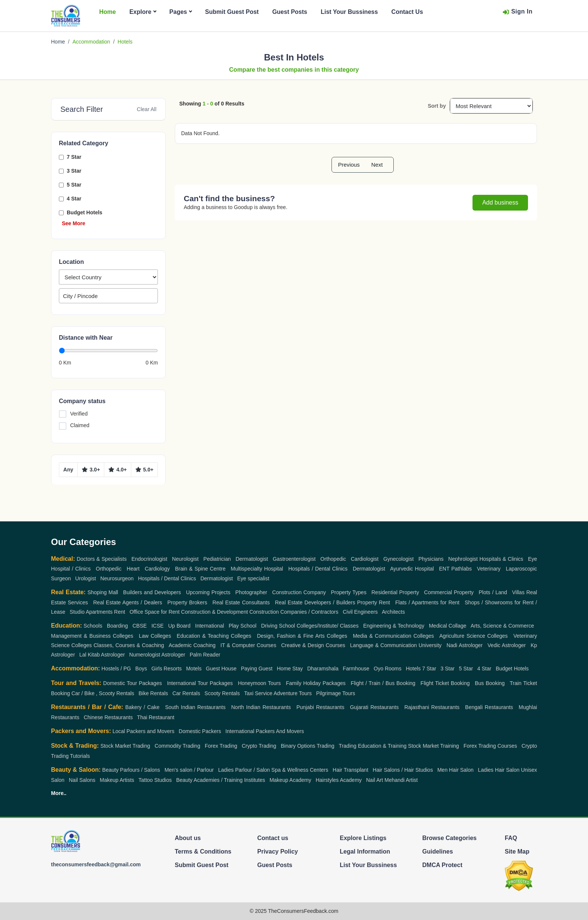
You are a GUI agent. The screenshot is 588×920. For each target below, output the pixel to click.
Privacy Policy (278, 851)
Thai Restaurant (156, 717)
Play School (243, 626)
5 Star (74, 185)
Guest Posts (290, 12)
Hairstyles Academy (339, 780)
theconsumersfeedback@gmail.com (96, 864)
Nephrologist (463, 559)
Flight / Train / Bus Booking (383, 683)
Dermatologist (252, 559)
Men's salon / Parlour (189, 770)
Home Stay (290, 669)
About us (188, 838)
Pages (181, 12)
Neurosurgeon (117, 578)
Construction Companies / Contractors (294, 612)
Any (68, 470)
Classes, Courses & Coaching (129, 645)
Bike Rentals (153, 693)
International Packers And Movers (265, 731)
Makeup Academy (290, 780)
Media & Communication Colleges (393, 636)
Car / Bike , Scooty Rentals (103, 693)
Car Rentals (186, 693)
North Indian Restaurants (261, 707)
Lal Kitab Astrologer (102, 655)
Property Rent (373, 602)
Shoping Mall (103, 592)
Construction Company (299, 592)
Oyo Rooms (388, 669)
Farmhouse (356, 669)
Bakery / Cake (142, 707)
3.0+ (91, 470)
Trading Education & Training (373, 746)
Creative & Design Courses (313, 645)
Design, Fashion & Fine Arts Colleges (302, 636)
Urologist (86, 578)
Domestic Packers (200, 731)
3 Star (74, 171)
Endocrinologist (149, 559)
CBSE (139, 626)
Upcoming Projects (208, 592)
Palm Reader (205, 655)
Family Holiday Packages (316, 683)
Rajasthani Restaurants (432, 707)
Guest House (221, 669)
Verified (79, 414)
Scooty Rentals (222, 693)
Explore (143, 12)
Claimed (80, 425)
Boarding (117, 626)
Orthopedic (333, 559)
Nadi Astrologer (465, 645)
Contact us (273, 838)
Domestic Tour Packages (133, 683)
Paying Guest (257, 669)
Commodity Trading (177, 746)
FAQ (511, 838)
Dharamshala (323, 669)
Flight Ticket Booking (445, 683)
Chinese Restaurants (108, 717)
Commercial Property (449, 592)
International (209, 626)
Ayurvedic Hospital (412, 569)
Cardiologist (365, 559)
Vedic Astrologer (507, 645)
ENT (444, 569)
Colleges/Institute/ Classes (328, 626)
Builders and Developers (152, 592)
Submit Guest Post (232, 12)
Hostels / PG (116, 669)
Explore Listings (363, 838)
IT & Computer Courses (248, 645)
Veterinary (489, 569)
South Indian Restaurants (195, 707)
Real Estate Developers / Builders (315, 602)
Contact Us (407, 12)
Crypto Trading (259, 746)
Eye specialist (253, 578)
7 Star (74, 157)
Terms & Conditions (203, 851)
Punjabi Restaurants (320, 707)
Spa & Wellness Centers (300, 770)
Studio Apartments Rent (97, 612)
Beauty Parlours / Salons (131, 770)
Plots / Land (493, 592)
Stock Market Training (433, 746)
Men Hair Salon (455, 770)
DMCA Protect (442, 865)
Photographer (251, 592)
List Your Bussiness (349, 12)
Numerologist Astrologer (157, 655)
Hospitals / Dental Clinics (318, 569)
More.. (59, 793)
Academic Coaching (192, 645)
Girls (157, 669)
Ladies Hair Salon (499, 770)
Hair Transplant (350, 770)
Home (107, 12)
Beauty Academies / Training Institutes (221, 780)
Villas (518, 592)
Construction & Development (214, 612)
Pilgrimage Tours (336, 693)
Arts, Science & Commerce (502, 626)
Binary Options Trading (308, 746)
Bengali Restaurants (489, 707)
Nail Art (374, 780)
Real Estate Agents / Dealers (128, 602)
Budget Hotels (85, 212)
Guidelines (438, 851)
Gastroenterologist (294, 559)
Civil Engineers (360, 612)
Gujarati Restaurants (374, 707)
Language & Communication (384, 645)
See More (73, 223)
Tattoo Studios (155, 780)
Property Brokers (187, 602)
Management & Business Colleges (92, 636)
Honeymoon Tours (259, 683)
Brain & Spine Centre (200, 569)
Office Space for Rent (154, 612)
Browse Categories (449, 838)
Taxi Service (258, 693)
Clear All (147, 109)
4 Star (74, 199)
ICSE (158, 626)
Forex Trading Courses (490, 746)
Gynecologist (398, 559)
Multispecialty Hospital (257, 569)
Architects (393, 612)
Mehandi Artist (401, 780)
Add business (500, 203)
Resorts (172, 669)
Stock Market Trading (125, 746)
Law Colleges (155, 636)
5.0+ (145, 470)
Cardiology (157, 569)
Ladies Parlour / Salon (244, 770)
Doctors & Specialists (101, 559)
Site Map (517, 851)
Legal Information (365, 851)
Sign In (517, 12)
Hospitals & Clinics (501, 559)
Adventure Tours (293, 693)
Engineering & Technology (394, 626)
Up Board (179, 626)
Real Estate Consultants (241, 602)
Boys (141, 669)
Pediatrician (217, 559)
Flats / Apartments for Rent (427, 602)
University (430, 645)
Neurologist (185, 559)
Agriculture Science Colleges (473, 636)
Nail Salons (82, 780)
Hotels (413, 669)
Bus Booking (490, 683)
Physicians (431, 559)
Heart (133, 569)
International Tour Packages (200, 683)
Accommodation (91, 42)
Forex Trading (221, 746)
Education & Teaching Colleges (214, 636)
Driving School (278, 626)
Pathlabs (462, 569)
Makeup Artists (117, 780)
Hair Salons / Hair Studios (403, 770)
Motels (194, 669)
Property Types (349, 592)
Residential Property (395, 592)
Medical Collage (448, 626)
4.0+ (118, 470)
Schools (93, 626)
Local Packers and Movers (143, 731)
